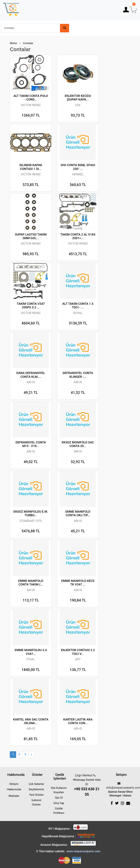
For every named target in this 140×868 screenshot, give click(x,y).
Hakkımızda (14, 789)
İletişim (14, 784)
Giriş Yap (59, 803)
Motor (13, 43)
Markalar (14, 796)
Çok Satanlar (36, 784)
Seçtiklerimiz (36, 789)
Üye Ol (59, 798)
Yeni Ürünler (36, 795)
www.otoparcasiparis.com (83, 851)
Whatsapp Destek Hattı (87, 788)
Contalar (28, 43)
